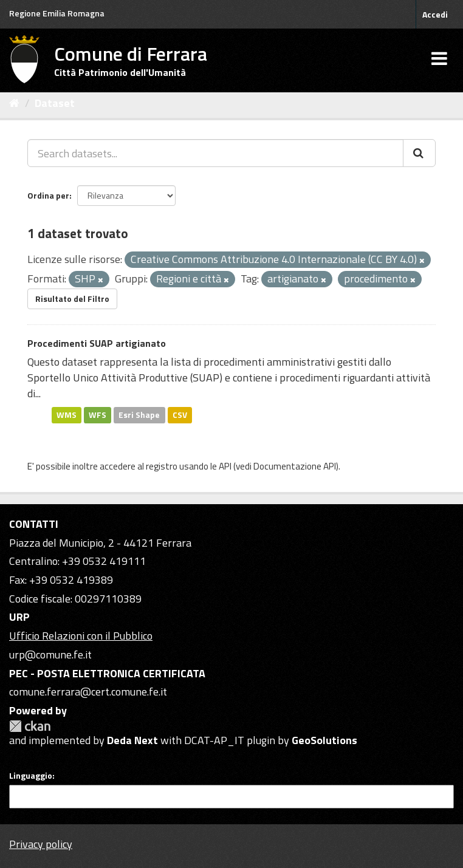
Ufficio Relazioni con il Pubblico (81, 636)
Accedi (435, 14)
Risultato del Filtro (72, 299)
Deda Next (132, 740)
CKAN (30, 726)
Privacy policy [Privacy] (41, 844)
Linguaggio (31, 776)
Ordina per (48, 195)
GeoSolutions (324, 740)
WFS (98, 415)
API (225, 466)
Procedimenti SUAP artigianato (97, 343)
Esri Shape (139, 415)
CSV (180, 415)
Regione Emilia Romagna (57, 13)
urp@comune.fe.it (50, 654)
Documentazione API (295, 466)
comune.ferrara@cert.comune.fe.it (88, 692)
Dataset (55, 103)
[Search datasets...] (215, 153)
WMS (67, 415)
